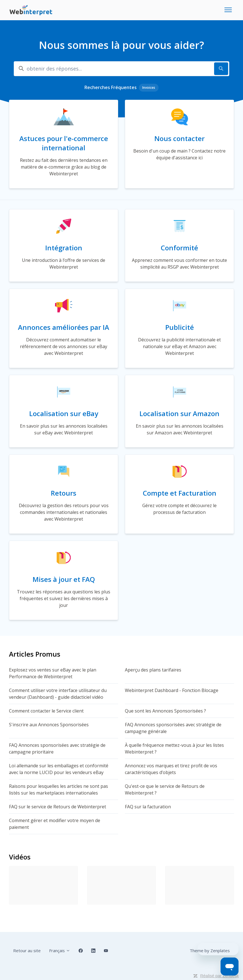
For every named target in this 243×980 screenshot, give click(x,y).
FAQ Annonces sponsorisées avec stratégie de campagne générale (173, 728)
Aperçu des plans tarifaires (153, 670)
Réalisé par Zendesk (219, 976)
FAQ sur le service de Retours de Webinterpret (58, 807)
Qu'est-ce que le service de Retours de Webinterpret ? (165, 790)
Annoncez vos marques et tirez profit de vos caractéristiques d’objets (171, 769)
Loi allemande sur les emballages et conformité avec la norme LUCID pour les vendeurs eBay (59, 769)
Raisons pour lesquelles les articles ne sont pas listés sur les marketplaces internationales (59, 790)
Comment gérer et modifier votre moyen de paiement (55, 824)
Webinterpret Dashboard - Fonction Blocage (172, 690)
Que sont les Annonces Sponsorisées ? (165, 711)
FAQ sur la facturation (148, 807)
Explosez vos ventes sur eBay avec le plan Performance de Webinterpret (53, 673)
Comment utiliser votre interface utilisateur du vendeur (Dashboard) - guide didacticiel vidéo (58, 694)
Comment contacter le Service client (46, 711)
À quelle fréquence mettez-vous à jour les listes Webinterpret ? (174, 748)
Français (60, 950)
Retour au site (27, 950)
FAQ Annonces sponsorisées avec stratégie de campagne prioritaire (57, 748)
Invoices (149, 88)
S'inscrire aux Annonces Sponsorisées (49, 725)
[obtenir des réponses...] (121, 69)
